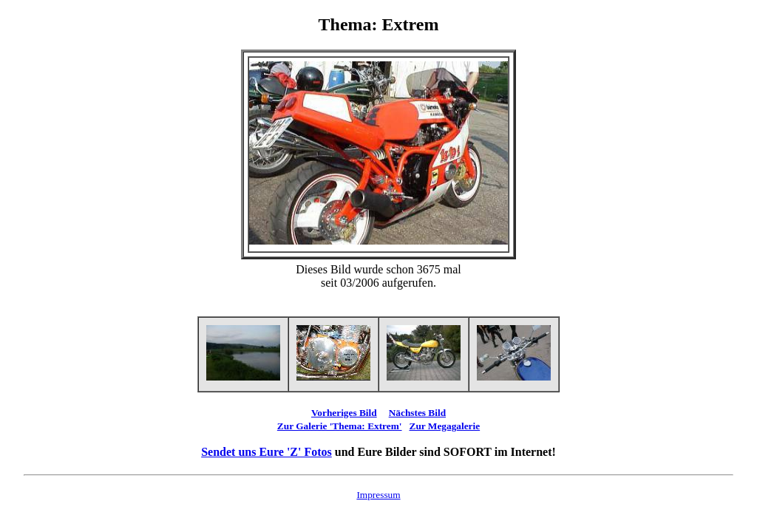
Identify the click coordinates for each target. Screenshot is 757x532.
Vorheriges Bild (344, 413)
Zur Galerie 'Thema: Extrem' (340, 426)
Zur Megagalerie (445, 426)
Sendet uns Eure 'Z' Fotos (267, 452)
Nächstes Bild (417, 413)
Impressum (378, 495)
